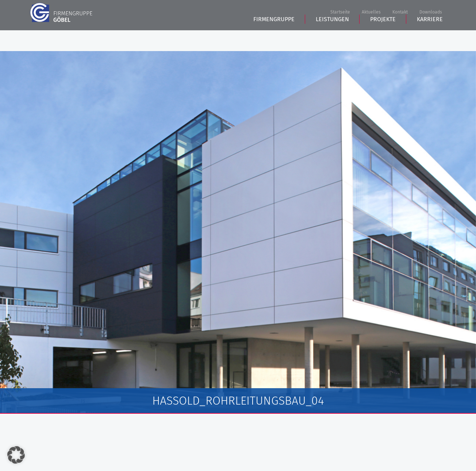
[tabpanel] (238, 232)
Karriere (430, 40)
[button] (16, 455)
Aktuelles (371, 12)
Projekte (383, 40)
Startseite (340, 12)
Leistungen (332, 40)
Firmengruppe (274, 40)
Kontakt (400, 12)
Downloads (431, 12)
